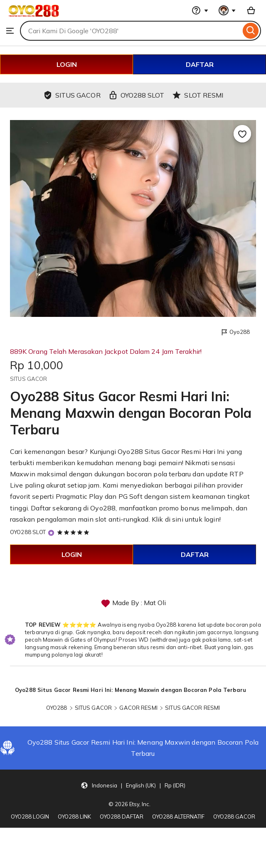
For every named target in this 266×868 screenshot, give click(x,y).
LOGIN (67, 64)
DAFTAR (200, 64)
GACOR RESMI (138, 708)
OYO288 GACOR (234, 817)
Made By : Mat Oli (133, 603)
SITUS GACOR (93, 708)
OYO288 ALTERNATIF (178, 817)
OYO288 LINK (74, 817)
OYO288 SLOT (28, 532)
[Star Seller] (51, 533)
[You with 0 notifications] (227, 10)
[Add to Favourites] (242, 134)
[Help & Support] (200, 10)
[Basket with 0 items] (251, 10)
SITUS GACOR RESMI (192, 708)
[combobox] (130, 31)
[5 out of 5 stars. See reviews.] (74, 532)
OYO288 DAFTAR (122, 817)
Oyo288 (235, 332)
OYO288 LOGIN (30, 817)
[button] (133, 785)
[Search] (251, 31)
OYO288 (57, 708)
